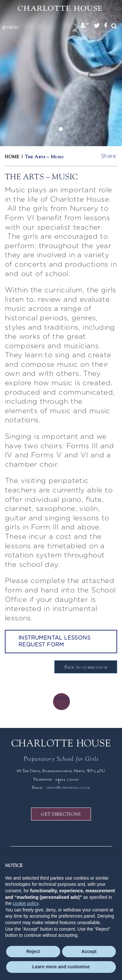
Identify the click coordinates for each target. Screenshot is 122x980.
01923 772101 (67, 779)
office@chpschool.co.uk (68, 787)
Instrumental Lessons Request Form (54, 641)
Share (108, 156)
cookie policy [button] (25, 903)
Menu (10, 28)
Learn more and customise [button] (61, 967)
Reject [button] (33, 951)
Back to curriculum (86, 667)
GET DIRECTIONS (61, 814)
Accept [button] (89, 951)
